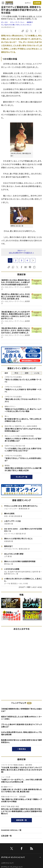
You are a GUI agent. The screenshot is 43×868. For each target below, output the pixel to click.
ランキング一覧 (21, 477)
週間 (27, 373)
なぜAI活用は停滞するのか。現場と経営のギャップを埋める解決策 (21, 733)
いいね (37, 373)
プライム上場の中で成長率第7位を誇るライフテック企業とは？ (21, 726)
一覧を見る (21, 749)
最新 (6, 373)
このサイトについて (7, 863)
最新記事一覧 (22, 820)
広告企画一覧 (6, 836)
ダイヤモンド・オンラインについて (13, 857)
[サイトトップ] (9, 3)
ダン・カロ (5, 22)
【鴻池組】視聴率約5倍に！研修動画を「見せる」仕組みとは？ (21, 710)
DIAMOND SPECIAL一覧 (11, 830)
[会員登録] (37, 3)
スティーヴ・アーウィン (17, 22)
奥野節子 (30, 22)
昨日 (16, 373)
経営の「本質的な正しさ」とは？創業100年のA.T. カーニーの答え (21, 718)
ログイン (28, 3)
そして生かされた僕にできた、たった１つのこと (16, 25)
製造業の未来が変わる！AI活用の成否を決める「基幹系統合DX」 (21, 741)
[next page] (33, 260)
